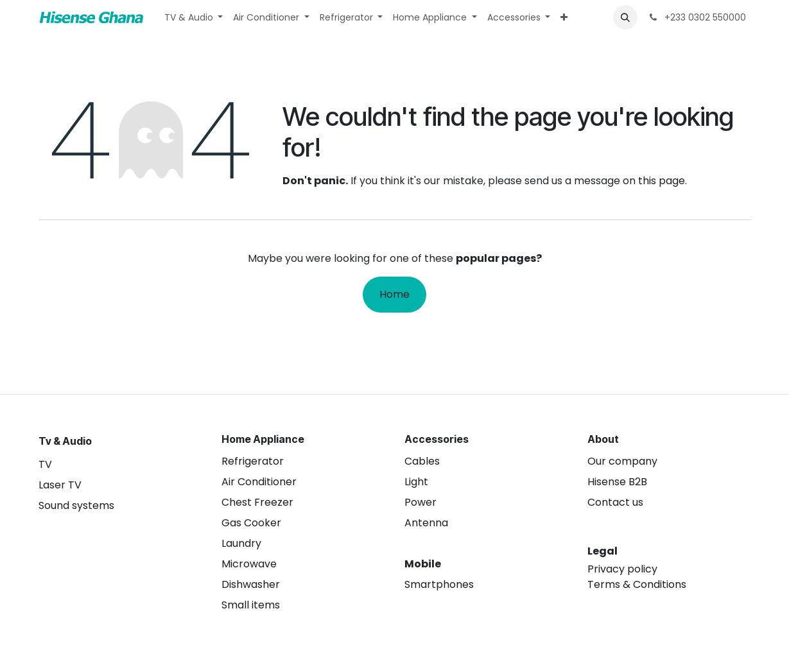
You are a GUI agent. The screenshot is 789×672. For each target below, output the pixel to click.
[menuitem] (194, 18)
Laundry (241, 543)
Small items (251, 605)
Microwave (249, 564)
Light (416, 482)
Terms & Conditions (637, 584)
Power (421, 502)
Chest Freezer (257, 502)
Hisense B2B (617, 482)
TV (45, 464)
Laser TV (60, 485)
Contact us (615, 502)
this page (662, 181)
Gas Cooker (251, 523)
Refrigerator (253, 461)
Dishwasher (251, 584)
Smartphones (439, 584)
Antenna (426, 523)
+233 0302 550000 (697, 17)
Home (395, 294)
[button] (625, 17)
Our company (622, 461)
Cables (422, 461)
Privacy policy (622, 569)
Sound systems (76, 505)
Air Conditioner (259, 482)
